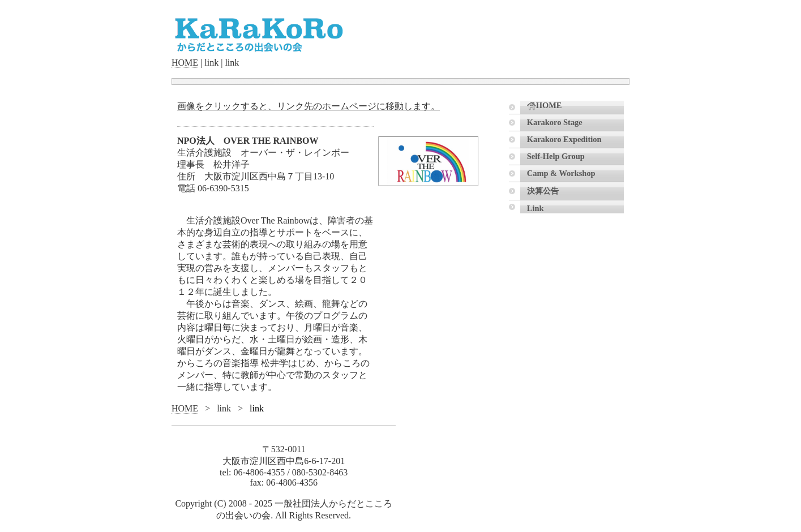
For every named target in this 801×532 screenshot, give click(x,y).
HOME (185, 63)
